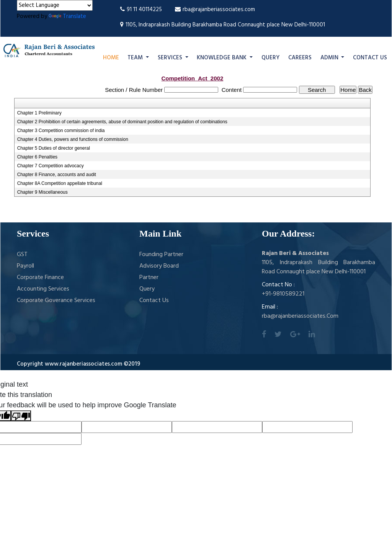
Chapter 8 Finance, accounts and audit (57, 175)
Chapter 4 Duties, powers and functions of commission (73, 139)
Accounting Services (43, 289)
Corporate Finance (40, 278)
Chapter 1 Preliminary (39, 113)
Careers (300, 58)
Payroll (25, 266)
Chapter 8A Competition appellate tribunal (60, 183)
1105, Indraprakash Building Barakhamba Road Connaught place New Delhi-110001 (223, 25)
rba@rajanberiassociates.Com (300, 316)
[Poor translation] (21, 416)
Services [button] (171, 58)
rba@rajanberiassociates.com (215, 10)
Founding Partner (161, 255)
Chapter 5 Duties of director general (54, 148)
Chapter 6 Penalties (37, 157)
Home (111, 58)
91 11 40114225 (141, 10)
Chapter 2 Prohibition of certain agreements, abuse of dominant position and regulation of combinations (122, 122)
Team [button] (136, 58)
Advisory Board (159, 266)
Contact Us (370, 58)
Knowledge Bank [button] (222, 58)
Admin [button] (330, 58)
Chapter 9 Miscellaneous (42, 192)
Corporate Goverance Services (56, 301)
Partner (149, 278)
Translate (67, 16)
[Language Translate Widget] (55, 5)
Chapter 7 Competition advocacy (51, 166)
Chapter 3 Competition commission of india (61, 131)
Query (270, 58)
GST (22, 255)
